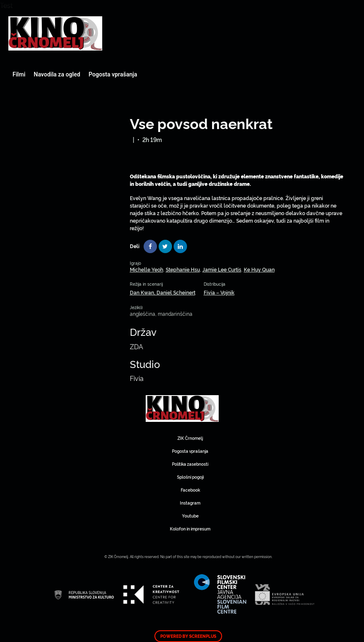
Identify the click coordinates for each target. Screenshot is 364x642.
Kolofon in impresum (190, 529)
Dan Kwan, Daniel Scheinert (163, 292)
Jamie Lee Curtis (222, 269)
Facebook (190, 490)
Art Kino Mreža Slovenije (55, 33)
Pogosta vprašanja (113, 74)
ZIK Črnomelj (190, 438)
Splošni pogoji (190, 477)
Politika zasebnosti (190, 464)
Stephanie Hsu (183, 269)
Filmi (19, 74)
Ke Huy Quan (259, 269)
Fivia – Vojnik (219, 292)
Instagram (190, 503)
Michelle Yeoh (147, 269)
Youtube (190, 516)
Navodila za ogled (57, 74)
